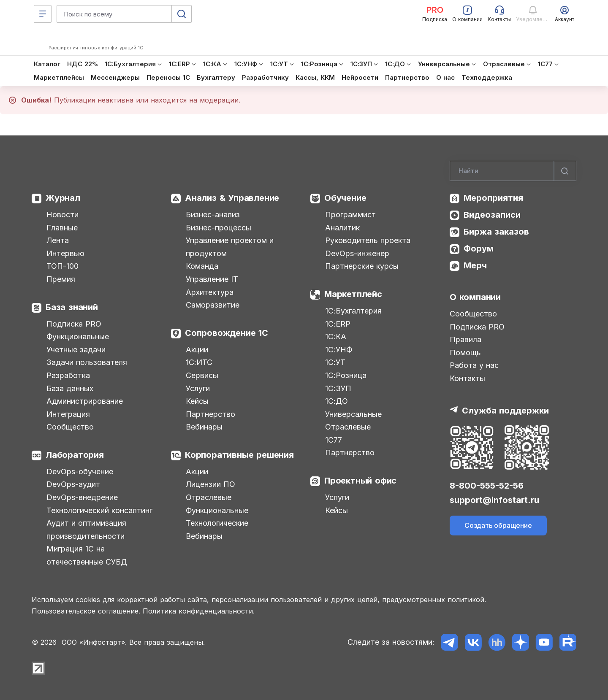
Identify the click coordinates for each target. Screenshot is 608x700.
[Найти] (565, 171)
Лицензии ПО (210, 484)
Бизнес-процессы (218, 228)
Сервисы (202, 375)
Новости (62, 215)
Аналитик (342, 228)
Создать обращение (498, 525)
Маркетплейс (353, 294)
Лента (58, 240)
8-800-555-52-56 (487, 486)
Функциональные (78, 336)
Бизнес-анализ (213, 215)
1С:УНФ (339, 350)
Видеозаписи (492, 215)
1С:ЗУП (338, 388)
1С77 (334, 440)
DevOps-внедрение (82, 497)
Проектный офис (360, 481)
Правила (465, 339)
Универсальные (353, 414)
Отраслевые (209, 497)
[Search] (513, 171)
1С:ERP (338, 324)
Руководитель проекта (368, 240)
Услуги (198, 388)
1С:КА (336, 336)
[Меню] (43, 14)
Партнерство (210, 414)
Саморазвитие (213, 305)
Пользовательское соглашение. (86, 611)
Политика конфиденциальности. (199, 611)
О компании (475, 297)
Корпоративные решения (239, 455)
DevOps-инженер (357, 253)
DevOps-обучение (80, 472)
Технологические (217, 523)
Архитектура (210, 292)
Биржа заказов (496, 232)
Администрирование (85, 401)
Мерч (475, 265)
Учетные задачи (76, 350)
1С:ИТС (199, 362)
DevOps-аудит (73, 484)
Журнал (63, 198)
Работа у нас (474, 365)
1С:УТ (335, 362)
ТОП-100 (62, 266)
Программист (350, 215)
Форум (479, 249)
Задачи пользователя (87, 362)
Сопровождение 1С (227, 333)
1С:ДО (337, 401)
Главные (62, 228)
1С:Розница (346, 375)
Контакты (467, 378)
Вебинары (204, 427)
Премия (61, 279)
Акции (197, 350)
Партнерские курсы (362, 266)
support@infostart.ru (494, 500)
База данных (70, 388)
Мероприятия (493, 198)
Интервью (65, 253)
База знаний (72, 307)
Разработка (68, 375)
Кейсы (197, 401)
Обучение (345, 198)
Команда (202, 266)
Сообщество (70, 427)
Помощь (465, 353)
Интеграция (68, 414)
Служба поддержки (505, 411)
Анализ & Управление (232, 198)
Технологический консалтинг (99, 510)
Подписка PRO (74, 324)
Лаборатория (75, 455)
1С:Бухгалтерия (353, 311)
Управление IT (212, 279)
